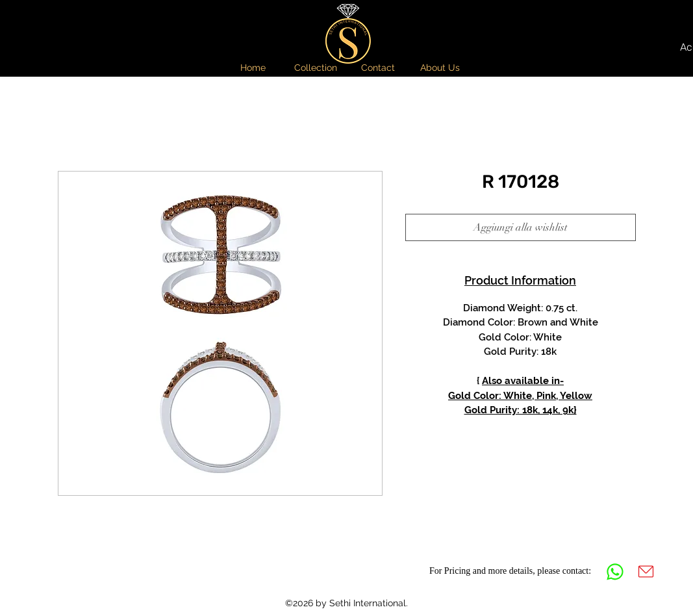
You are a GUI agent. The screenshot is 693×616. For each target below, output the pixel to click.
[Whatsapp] (615, 571)
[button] (316, 68)
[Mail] (646, 571)
